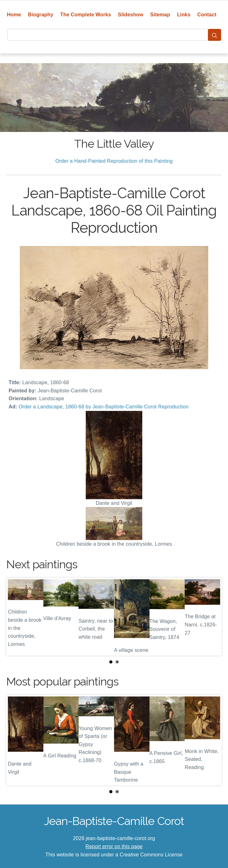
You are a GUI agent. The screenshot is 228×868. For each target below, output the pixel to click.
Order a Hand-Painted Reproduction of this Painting (114, 161)
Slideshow (131, 15)
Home (14, 15)
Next (212, 617)
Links (184, 15)
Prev (16, 617)
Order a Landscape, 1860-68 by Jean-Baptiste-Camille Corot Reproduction (103, 407)
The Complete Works (86, 15)
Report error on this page (114, 846)
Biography (41, 15)
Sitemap (160, 15)
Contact (207, 15)
